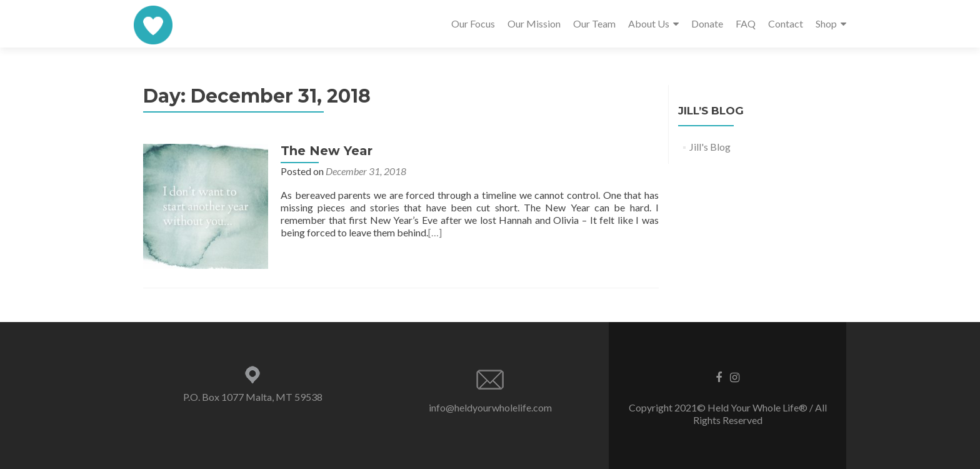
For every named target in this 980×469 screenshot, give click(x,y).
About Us (649, 23)
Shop (826, 23)
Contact (786, 23)
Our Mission (534, 23)
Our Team (594, 23)
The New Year (327, 151)
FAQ (746, 23)
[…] (435, 232)
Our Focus (473, 23)
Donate (707, 23)
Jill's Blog (710, 147)
